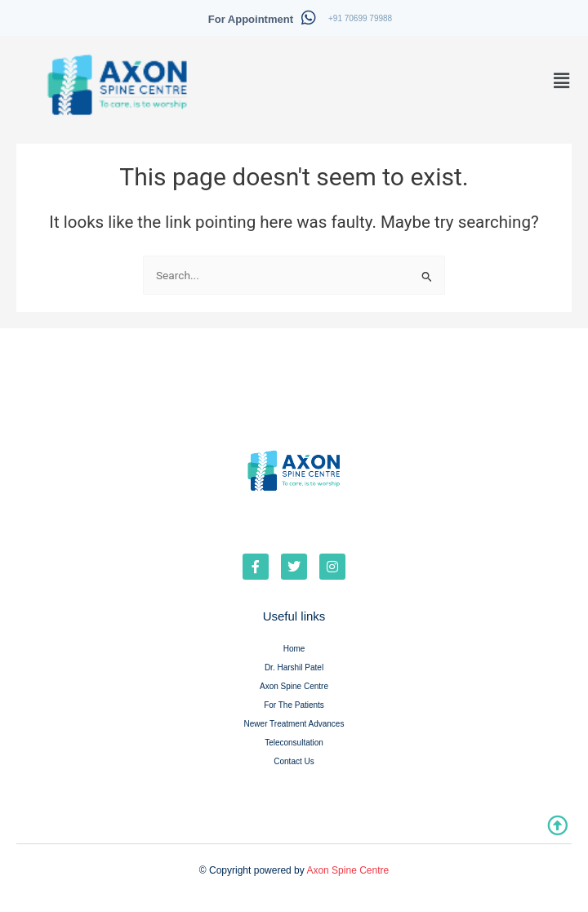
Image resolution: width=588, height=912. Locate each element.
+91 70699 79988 (360, 18)
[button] (562, 81)
